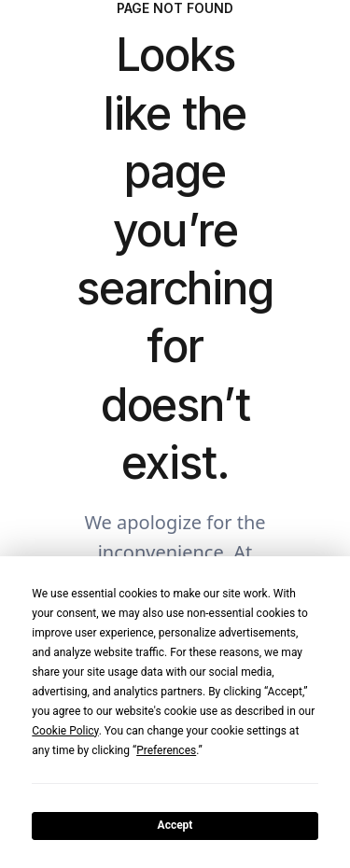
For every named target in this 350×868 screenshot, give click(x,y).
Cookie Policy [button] (65, 731)
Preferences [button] (166, 750)
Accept (175, 825)
